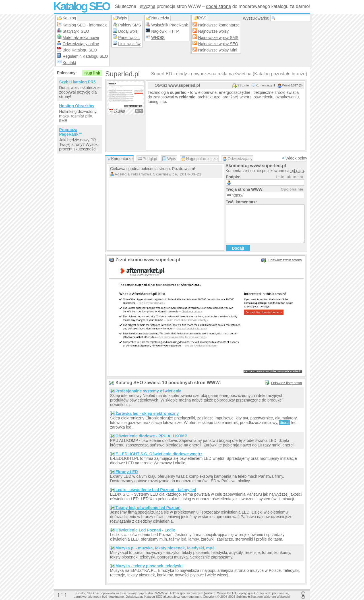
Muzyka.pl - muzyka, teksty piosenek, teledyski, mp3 (165, 548)
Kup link (92, 73)
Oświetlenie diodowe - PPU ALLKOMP (151, 436)
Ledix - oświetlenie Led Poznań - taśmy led (156, 490)
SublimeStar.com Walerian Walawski (263, 597)
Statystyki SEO (76, 31)
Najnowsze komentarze (219, 25)
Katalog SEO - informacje (85, 25)
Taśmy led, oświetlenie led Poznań (148, 508)
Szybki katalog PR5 (77, 82)
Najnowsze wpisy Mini (218, 50)
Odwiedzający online (81, 44)
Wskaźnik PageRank (170, 25)
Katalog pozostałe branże (280, 74)
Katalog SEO (81, 6)
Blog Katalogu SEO (80, 50)
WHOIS (158, 38)
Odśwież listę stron (287, 383)
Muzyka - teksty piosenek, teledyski (149, 566)
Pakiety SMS (130, 25)
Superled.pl (122, 74)
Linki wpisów (130, 44)
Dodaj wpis (128, 31)
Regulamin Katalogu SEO (85, 56)
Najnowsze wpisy (213, 31)
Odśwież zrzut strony (285, 260)
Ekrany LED (127, 472)
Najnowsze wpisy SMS (218, 38)
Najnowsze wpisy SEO (218, 44)
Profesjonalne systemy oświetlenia (148, 391)
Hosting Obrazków (77, 106)
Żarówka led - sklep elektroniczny (147, 413)
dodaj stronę (218, 6)
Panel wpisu (129, 38)
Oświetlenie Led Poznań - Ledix (145, 530)
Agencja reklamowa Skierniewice (146, 174)
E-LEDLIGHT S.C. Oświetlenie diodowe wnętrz (159, 454)
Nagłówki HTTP (165, 31)
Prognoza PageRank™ (71, 132)
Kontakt (69, 63)
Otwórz (177, 85)
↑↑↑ (62, 594)
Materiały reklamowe (81, 38)
